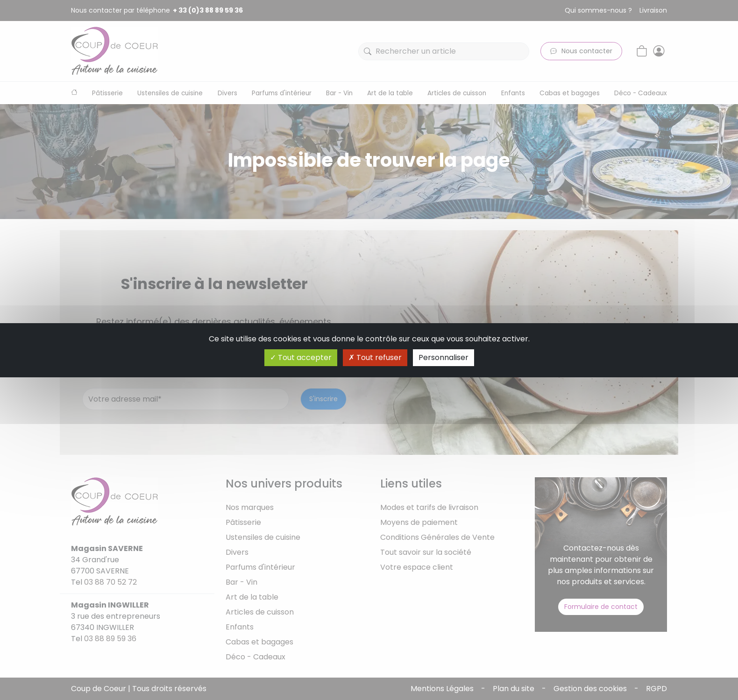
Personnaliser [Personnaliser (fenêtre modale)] (444, 357)
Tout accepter (301, 357)
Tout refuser (375, 357)
